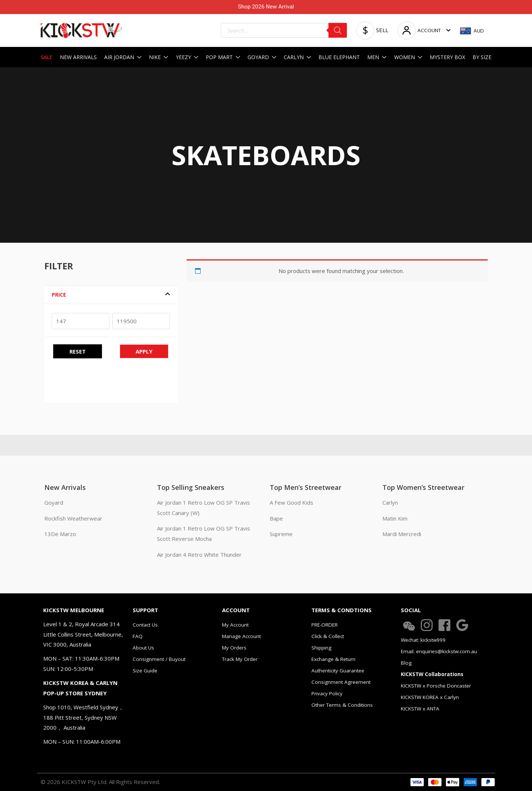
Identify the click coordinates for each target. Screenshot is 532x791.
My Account (235, 625)
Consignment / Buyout (159, 659)
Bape (276, 518)
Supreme (281, 534)
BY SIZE (482, 57)
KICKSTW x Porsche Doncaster (436, 686)
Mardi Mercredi (402, 534)
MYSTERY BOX (447, 57)
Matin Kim (395, 518)
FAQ (138, 636)
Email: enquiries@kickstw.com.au (439, 651)
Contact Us (145, 625)
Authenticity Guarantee (338, 671)
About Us (143, 648)
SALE (47, 57)
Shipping (321, 648)
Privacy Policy (327, 693)
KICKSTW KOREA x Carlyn (430, 697)
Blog (406, 663)
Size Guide (145, 671)
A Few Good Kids (291, 502)
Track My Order (240, 659)
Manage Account (241, 636)
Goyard (54, 502)
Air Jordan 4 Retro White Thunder (199, 555)
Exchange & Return (333, 659)
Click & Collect (328, 636)
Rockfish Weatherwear (73, 518)
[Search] (338, 30)
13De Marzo (60, 534)
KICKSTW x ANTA (420, 709)
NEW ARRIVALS (78, 57)
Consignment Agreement (341, 682)
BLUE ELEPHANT (339, 57)
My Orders (234, 648)
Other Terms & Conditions (342, 705)
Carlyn (390, 502)
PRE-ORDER (325, 625)
